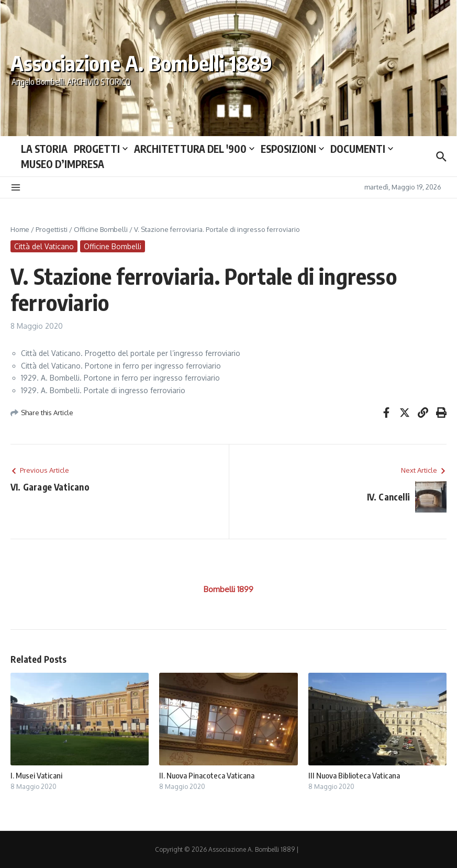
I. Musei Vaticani (36, 775)
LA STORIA (44, 149)
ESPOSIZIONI (292, 149)
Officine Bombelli (101, 229)
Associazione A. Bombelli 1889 (141, 63)
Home (20, 229)
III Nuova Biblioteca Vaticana (354, 775)
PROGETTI (101, 149)
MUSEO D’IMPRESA (63, 164)
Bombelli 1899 (228, 589)
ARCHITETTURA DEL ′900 (194, 149)
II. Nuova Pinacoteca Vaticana (207, 775)
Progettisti (52, 229)
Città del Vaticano (44, 246)
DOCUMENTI (362, 149)
